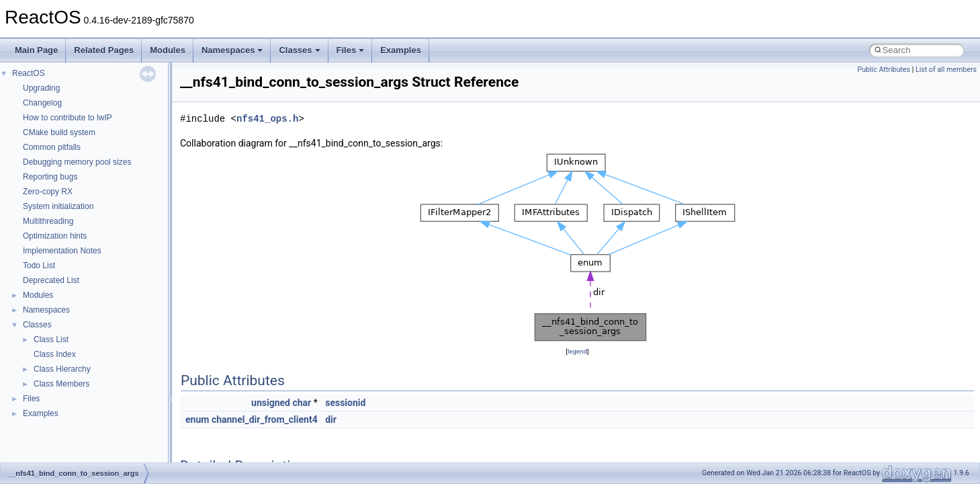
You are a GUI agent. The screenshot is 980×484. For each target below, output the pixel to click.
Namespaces (232, 50)
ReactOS (29, 73)
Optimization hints (55, 236)
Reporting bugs (50, 177)
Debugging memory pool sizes (77, 162)
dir (331, 419)
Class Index (55, 354)
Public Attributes (884, 70)
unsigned (271, 403)
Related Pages (104, 50)
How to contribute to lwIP (68, 118)
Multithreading (48, 221)
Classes (299, 50)
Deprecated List (51, 280)
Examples (401, 50)
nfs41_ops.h (267, 119)
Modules (168, 50)
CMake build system (59, 132)
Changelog (42, 103)
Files (351, 50)
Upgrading (41, 88)
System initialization (58, 206)
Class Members (61, 384)
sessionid (345, 403)
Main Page (36, 50)
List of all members (946, 70)
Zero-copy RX (48, 192)
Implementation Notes (62, 251)
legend (577, 351)
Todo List (39, 266)
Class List (51, 339)
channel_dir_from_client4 (265, 419)
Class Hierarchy (62, 369)
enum (197, 419)
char (302, 403)
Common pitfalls (52, 147)
